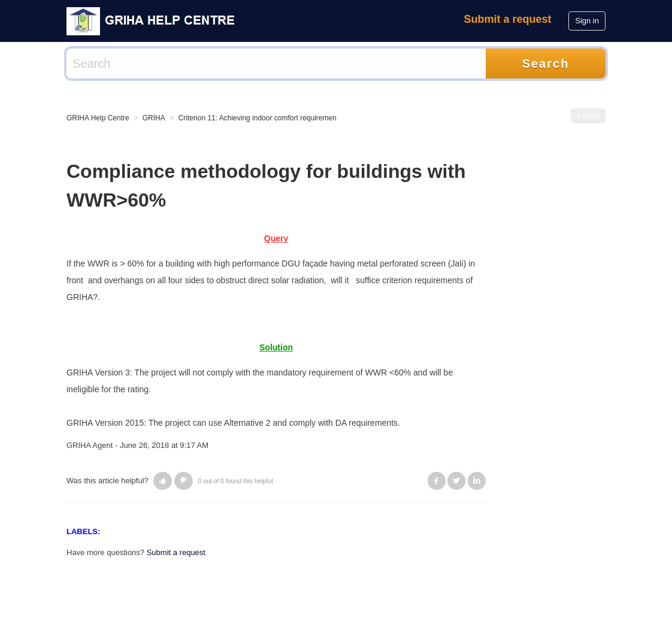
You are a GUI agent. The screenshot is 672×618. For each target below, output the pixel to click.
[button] (163, 481)
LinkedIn (477, 481)
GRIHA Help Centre (98, 118)
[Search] (276, 63)
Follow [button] (588, 116)
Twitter (456, 481)
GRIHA (154, 118)
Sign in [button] (587, 21)
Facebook (437, 481)
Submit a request (508, 19)
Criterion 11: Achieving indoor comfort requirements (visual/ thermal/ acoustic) (302, 118)
